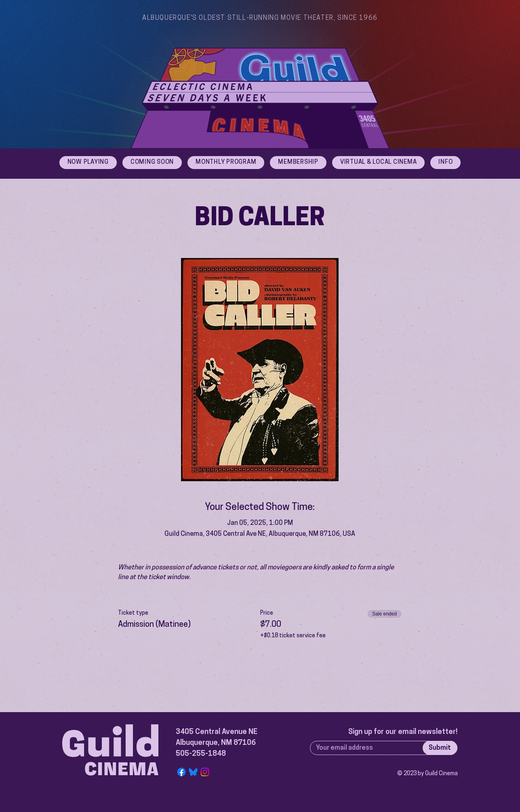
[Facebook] (181, 772)
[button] (445, 163)
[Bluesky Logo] (193, 772)
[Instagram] (205, 772)
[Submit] (440, 748)
